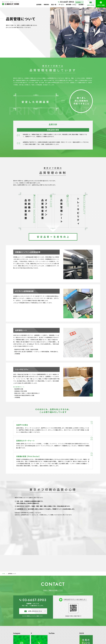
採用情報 (78, 2)
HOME (4, 574)
